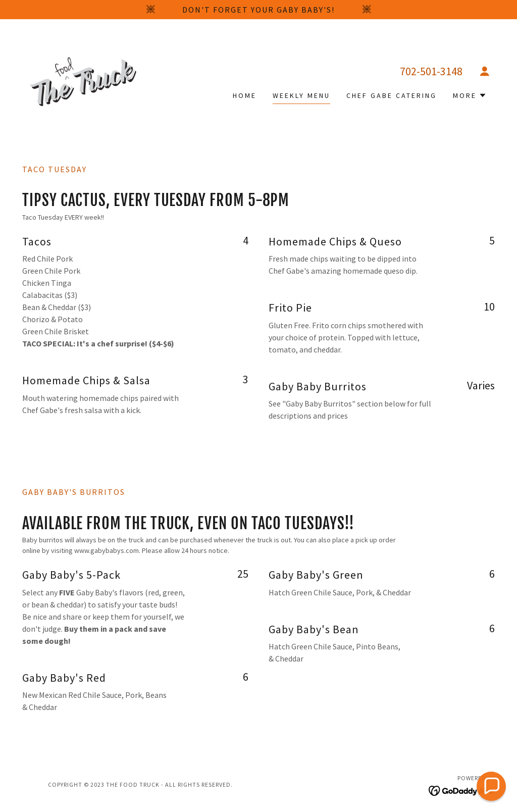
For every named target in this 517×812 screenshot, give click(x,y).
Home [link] (245, 95)
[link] (81, 80)
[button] (485, 71)
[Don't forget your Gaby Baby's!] (258, 10)
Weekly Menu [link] (301, 95)
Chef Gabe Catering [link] (392, 95)
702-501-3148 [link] (431, 71)
